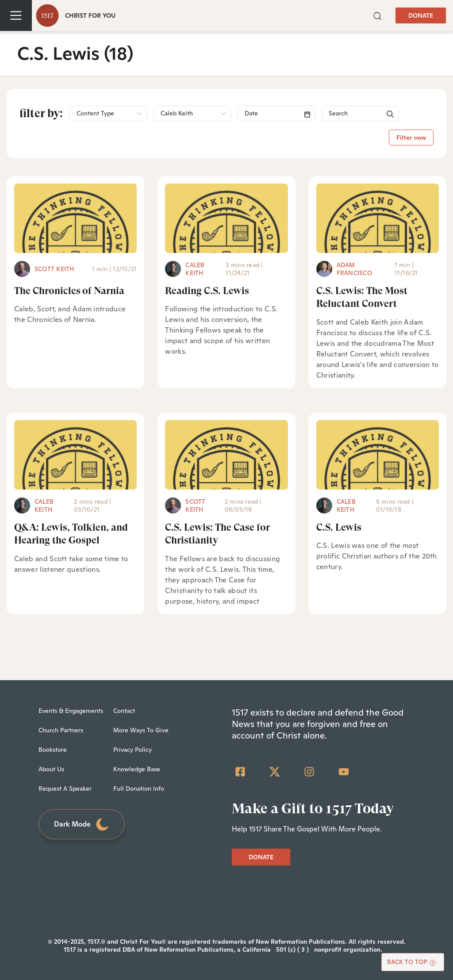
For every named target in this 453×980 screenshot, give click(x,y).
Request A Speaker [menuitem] (65, 789)
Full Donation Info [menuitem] (139, 789)
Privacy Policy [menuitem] (132, 750)
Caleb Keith (195, 269)
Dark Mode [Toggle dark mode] (82, 825)
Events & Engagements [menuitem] (71, 711)
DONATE (421, 15)
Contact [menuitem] (124, 711)
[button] (377, 15)
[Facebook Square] (240, 772)
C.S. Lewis (339, 527)
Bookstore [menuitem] (53, 750)
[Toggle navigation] (16, 15)
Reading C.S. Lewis (207, 291)
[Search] (276, 113)
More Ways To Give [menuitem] (141, 730)
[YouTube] (344, 772)
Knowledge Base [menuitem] (137, 769)
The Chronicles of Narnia (69, 291)
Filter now (411, 138)
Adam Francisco (354, 269)
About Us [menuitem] (51, 769)
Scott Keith (54, 269)
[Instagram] (309, 772)
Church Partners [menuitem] (61, 730)
